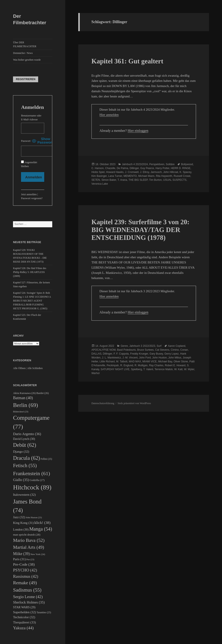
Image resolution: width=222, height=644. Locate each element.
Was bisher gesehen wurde (27, 60)
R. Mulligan (141, 365)
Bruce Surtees (145, 350)
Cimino (175, 350)
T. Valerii (148, 369)
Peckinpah (113, 365)
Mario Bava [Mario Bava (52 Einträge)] (29, 540)
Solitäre (170, 164)
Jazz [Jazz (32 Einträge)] (19, 517)
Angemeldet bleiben (29, 164)
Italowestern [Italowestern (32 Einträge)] (24, 495)
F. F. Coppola (121, 354)
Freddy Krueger (139, 354)
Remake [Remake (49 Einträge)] (25, 583)
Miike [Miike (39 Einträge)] (21, 554)
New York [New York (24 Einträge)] (38, 554)
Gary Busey (156, 354)
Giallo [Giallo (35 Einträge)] (21, 480)
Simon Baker (109, 180)
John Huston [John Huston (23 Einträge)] (34, 517)
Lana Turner (115, 176)
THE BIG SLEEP (138, 180)
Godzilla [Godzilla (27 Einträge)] (37, 480)
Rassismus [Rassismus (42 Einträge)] (26, 576)
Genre (124, 346)
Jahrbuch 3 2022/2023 (142, 346)
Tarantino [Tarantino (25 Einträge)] (44, 613)
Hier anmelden (109, 115)
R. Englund (127, 365)
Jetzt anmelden (29, 194)
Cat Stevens (162, 350)
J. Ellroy (145, 172)
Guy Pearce (147, 168)
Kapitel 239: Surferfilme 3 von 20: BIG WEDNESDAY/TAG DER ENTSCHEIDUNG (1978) (140, 230)
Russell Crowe (182, 176)
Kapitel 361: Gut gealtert (127, 61)
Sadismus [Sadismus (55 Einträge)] (27, 590)
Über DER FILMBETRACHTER (25, 44)
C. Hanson (98, 168)
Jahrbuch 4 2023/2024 (135, 164)
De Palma (122, 168)
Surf (159, 346)
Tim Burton (155, 180)
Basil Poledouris (126, 350)
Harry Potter (162, 168)
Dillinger (134, 168)
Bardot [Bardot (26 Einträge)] (43, 393)
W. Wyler (189, 369)
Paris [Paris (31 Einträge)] (19, 559)
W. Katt (178, 369)
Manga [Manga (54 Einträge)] (41, 529)
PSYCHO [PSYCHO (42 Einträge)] (25, 570)
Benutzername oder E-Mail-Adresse (31, 118)
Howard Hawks (115, 172)
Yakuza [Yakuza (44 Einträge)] (23, 628)
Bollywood (187, 164)
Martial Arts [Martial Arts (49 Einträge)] (29, 547)
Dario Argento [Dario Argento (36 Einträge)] (27, 434)
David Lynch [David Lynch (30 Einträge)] (24, 439)
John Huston (159, 358)
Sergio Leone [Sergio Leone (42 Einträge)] (28, 597)
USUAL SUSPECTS (175, 180)
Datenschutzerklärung (103, 403)
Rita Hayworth (164, 176)
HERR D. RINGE (181, 168)
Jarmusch (156, 172)
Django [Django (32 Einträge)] (21, 451)
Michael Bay (165, 362)
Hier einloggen (138, 131)
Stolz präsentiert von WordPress (134, 403)
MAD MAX (135, 362)
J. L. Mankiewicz (111, 358)
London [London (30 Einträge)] (21, 529)
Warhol (96, 373)
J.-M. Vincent (130, 358)
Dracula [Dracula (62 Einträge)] (26, 458)
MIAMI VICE (150, 362)
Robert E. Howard (175, 365)
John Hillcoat (171, 172)
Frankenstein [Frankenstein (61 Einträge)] (32, 473)
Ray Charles (156, 365)
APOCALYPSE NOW (104, 350)
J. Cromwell (132, 172)
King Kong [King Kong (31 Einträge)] (23, 523)
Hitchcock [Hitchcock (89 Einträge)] (32, 487)
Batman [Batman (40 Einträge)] (23, 398)
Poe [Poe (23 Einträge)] (30, 559)
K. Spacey (185, 172)
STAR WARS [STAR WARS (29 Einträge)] (24, 607)
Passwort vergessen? (32, 198)
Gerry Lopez (171, 354)
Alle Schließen (35, 368)
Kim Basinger (99, 176)
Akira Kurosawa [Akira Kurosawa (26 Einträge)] (24, 393)
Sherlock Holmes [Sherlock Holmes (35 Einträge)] (29, 602)
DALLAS (96, 354)
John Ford (145, 358)
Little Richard (107, 362)
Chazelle (110, 168)
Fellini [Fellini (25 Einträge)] (46, 459)
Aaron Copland (177, 346)
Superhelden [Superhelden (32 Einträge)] (24, 612)
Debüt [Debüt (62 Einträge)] (24, 445)
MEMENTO (130, 176)
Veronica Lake (100, 184)
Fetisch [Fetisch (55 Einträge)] (25, 466)
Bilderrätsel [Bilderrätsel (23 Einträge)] (21, 412)
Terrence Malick (164, 369)
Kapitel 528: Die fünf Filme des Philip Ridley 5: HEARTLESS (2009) (30, 272)
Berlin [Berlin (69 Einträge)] (25, 405)
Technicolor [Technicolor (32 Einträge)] (24, 617)
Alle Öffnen (19, 368)
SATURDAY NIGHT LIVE (115, 369)
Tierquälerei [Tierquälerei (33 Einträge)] (24, 622)
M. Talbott (122, 362)
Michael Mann (146, 176)
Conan (184, 350)
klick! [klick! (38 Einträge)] (42, 523)
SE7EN (96, 180)
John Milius (175, 358)
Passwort (26, 141)
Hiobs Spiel (98, 172)
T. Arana (122, 180)
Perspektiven (157, 164)
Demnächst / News (23, 53)
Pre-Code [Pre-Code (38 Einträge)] (24, 564)
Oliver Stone (181, 362)
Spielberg (136, 369)
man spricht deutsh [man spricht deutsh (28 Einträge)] (27, 535)
